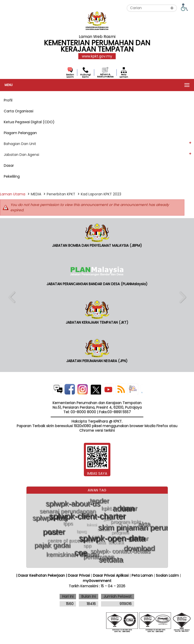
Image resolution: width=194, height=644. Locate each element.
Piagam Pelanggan (20, 133)
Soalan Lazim (70, 76)
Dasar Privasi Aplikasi (111, 575)
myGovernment (97, 581)
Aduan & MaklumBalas (105, 76)
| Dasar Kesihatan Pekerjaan (41, 575)
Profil (8, 100)
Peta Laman (124, 76)
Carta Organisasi (19, 111)
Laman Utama (13, 194)
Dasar (9, 165)
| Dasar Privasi (78, 575)
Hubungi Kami (86, 76)
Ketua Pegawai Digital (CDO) (29, 122)
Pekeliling (12, 176)
